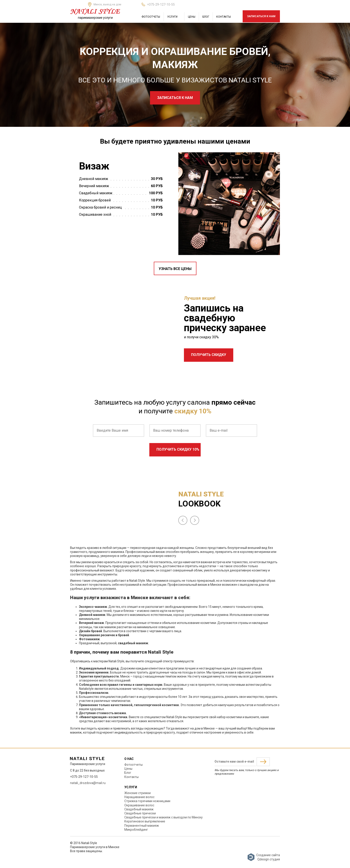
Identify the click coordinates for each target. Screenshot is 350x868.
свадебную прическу (210, 323)
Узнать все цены (175, 269)
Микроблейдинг (136, 830)
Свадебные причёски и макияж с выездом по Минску (164, 817)
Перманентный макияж (142, 826)
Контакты (224, 17)
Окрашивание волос (139, 805)
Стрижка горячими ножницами (147, 801)
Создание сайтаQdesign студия (264, 857)
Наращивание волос (139, 797)
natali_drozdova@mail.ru (88, 783)
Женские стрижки (137, 793)
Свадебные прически (140, 813)
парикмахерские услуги (95, 18)
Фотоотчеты (151, 17)
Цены (192, 17)
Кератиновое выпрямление (145, 821)
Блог (206, 17)
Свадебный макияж (139, 809)
